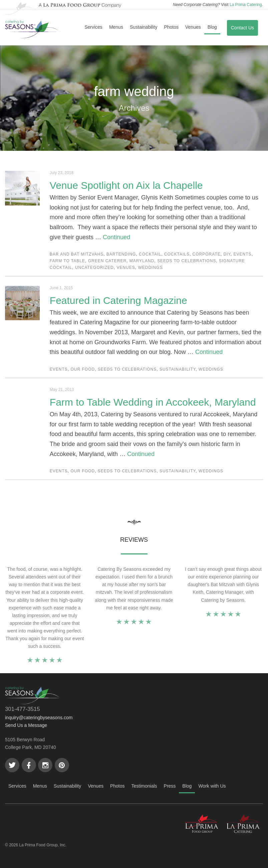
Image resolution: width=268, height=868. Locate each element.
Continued (116, 237)
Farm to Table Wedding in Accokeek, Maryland (153, 402)
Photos (171, 27)
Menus (116, 27)
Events (243, 254)
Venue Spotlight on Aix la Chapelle (126, 185)
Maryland (142, 261)
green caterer (107, 261)
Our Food (83, 369)
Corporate (207, 254)
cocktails (177, 254)
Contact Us (242, 28)
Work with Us (212, 786)
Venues (193, 27)
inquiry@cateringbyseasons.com (39, 718)
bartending (121, 254)
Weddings (150, 268)
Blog (212, 27)
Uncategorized (94, 268)
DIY (227, 254)
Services (93, 27)
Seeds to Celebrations (187, 261)
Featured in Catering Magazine (118, 300)
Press (170, 786)
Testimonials (144, 786)
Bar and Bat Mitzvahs (77, 254)
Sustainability (144, 27)
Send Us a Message (26, 725)
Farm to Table (67, 261)
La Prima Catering (246, 5)
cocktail (150, 254)
